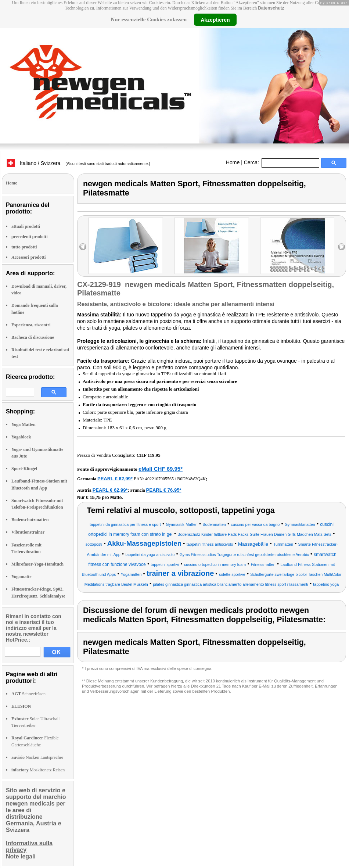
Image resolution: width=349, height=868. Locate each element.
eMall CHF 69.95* (161, 469)
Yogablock (21, 437)
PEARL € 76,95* (164, 490)
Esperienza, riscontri (31, 325)
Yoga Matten (24, 424)
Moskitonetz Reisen (38, 770)
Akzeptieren (215, 19)
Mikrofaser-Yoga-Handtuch (37, 564)
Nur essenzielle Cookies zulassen (149, 19)
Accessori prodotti (28, 257)
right (341, 247)
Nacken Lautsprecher (37, 757)
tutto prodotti (24, 247)
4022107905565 (159, 479)
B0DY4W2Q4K (191, 479)
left (83, 247)
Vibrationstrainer (28, 532)
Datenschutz (271, 8)
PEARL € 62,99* (115, 479)
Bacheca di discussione (33, 337)
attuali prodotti (26, 226)
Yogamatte (21, 577)
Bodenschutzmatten (30, 520)
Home (233, 162)
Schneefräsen (28, 694)
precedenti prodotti (30, 237)
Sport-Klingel (24, 469)
